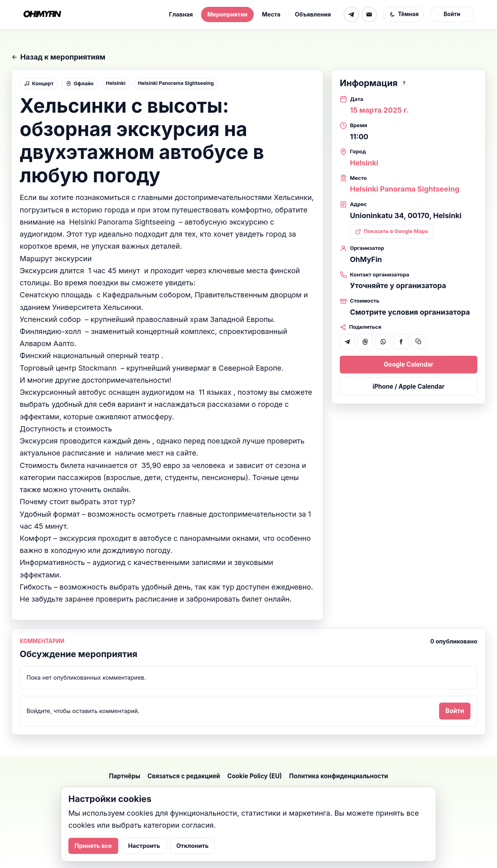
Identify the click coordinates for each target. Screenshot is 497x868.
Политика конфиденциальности (339, 776)
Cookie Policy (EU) (255, 776)
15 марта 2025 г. (379, 110)
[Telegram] (351, 14)
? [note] (404, 83)
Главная (181, 14)
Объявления (313, 14)
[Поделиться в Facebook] (401, 342)
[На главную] (42, 14)
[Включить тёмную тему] (404, 14)
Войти (452, 14)
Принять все (93, 846)
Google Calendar (409, 364)
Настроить (144, 846)
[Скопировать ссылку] (419, 342)
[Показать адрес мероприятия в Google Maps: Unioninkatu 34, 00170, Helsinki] (391, 232)
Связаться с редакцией (184, 776)
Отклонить (193, 846)
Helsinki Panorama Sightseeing (176, 83)
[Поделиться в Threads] (365, 342)
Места (271, 14)
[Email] (369, 14)
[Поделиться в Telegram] (347, 342)
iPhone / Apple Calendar (409, 387)
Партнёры (125, 776)
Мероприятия (228, 14)
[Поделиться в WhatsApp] (383, 342)
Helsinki (116, 83)
